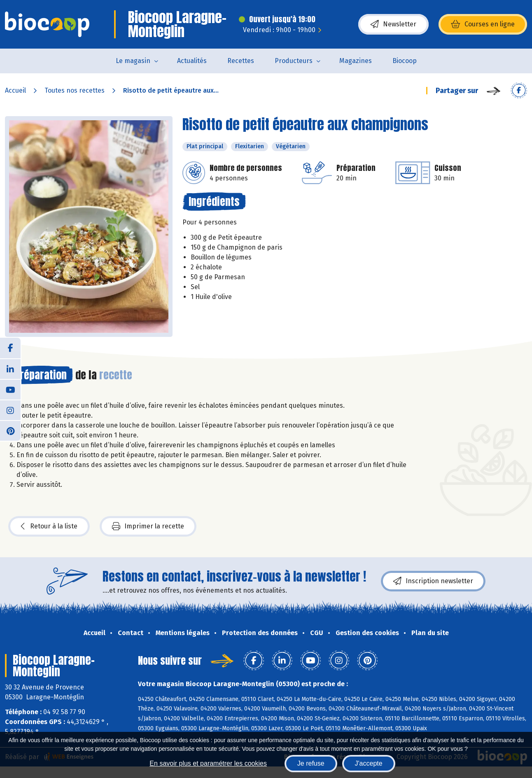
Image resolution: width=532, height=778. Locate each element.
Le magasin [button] (133, 61)
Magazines (356, 61)
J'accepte (369, 763)
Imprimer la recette (148, 526)
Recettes (241, 61)
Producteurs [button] (294, 61)
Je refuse (311, 763)
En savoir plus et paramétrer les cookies (208, 763)
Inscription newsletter (433, 581)
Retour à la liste (49, 526)
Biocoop (405, 61)
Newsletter (393, 24)
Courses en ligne (483, 24)
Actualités (192, 61)
